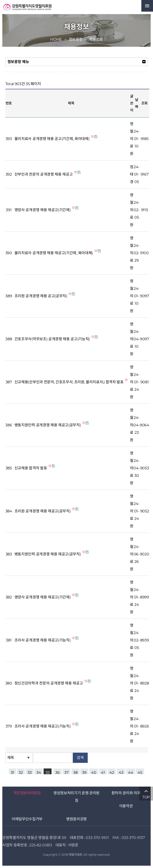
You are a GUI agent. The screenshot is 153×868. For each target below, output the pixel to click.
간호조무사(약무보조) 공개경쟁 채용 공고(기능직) (53, 339)
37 (66, 772)
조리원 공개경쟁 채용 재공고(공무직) (43, 511)
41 (103, 772)
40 (94, 772)
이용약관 (126, 806)
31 (12, 772)
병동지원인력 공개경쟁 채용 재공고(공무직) (48, 425)
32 (21, 772)
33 (30, 772)
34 (39, 772)
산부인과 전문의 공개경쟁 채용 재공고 (44, 174)
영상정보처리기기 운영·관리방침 (76, 797)
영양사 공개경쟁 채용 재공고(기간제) (43, 210)
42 (112, 772)
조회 (144, 103)
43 (121, 772)
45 (140, 772)
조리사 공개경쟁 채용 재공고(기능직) (43, 640)
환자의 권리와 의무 (126, 793)
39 (84, 772)
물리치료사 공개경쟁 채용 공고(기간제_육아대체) (52, 139)
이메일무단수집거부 (27, 819)
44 (131, 772)
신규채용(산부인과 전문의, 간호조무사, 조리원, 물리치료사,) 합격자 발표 (70, 382)
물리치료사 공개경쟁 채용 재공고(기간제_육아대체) (54, 253)
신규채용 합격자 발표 (31, 468)
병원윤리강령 (76, 819)
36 (57, 772)
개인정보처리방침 (27, 793)
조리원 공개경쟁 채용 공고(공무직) (41, 296)
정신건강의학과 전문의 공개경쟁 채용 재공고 (49, 683)
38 (75, 772)
